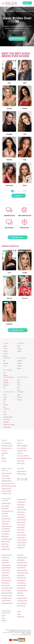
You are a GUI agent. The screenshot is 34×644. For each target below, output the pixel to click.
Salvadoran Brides (22, 570)
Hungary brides (21, 545)
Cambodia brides (22, 500)
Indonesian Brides (7, 555)
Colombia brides (6, 519)
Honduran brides (22, 543)
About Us (20, 443)
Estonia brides (21, 525)
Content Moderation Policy (24, 458)
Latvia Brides (5, 575)
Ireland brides (6, 558)
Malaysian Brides (6, 580)
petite (19, 346)
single (19, 395)
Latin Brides (5, 516)
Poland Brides (21, 560)
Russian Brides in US (7, 511)
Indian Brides (21, 548)
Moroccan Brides (6, 591)
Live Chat (4, 451)
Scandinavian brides (23, 573)
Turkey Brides (21, 596)
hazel (19, 390)
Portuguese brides (22, 563)
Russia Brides (5, 506)
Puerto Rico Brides (22, 565)
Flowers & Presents (7, 446)
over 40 (5, 351)
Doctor (4, 616)
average (19, 349)
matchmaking (7, 427)
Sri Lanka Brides (21, 585)
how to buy (6, 419)
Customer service (22, 451)
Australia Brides (6, 531)
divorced (19, 400)
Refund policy (21, 463)
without (5, 375)
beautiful (6, 383)
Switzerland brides (22, 591)
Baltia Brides (5, 536)
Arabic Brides (5, 524)
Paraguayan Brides (7, 603)
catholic (19, 363)
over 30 (5, 349)
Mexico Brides (6, 583)
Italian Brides (5, 563)
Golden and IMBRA (22, 446)
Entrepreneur (21, 617)
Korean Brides (6, 573)
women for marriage (9, 425)
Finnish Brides (21, 530)
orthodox (20, 361)
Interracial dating (6, 491)
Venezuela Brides (22, 603)
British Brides (5, 547)
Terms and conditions (23, 456)
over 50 (5, 354)
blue (18, 380)
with (4, 373)
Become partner (21, 471)
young (5, 346)
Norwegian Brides (7, 598)
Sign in (27, 3)
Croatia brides (21, 512)
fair (4, 402)
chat (5, 412)
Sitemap (4, 461)
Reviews (4, 458)
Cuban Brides (21, 515)
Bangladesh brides (7, 539)
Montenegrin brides (7, 588)
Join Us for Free (17, 39)
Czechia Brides (21, 517)
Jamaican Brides (6, 565)
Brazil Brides (5, 544)
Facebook (22, 479)
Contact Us (20, 453)
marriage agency (8, 417)
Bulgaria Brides (6, 549)
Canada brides (21, 502)
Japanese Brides (6, 568)
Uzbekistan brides (22, 601)
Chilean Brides (21, 505)
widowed (20, 397)
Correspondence (6, 443)
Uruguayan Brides (22, 598)
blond (5, 395)
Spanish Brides (21, 583)
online (5, 414)
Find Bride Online (6, 494)
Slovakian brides (22, 578)
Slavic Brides (5, 509)
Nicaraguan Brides (7, 596)
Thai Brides (20, 593)
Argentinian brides (7, 526)
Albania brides (6, 521)
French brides (21, 532)
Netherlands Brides (7, 593)
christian (19, 366)
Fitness (4, 618)
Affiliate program (22, 474)
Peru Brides (20, 555)
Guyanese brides (22, 540)
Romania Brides (21, 568)
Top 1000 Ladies (6, 478)
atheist (19, 368)
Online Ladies (5, 476)
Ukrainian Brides (6, 504)
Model (19, 614)
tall (4, 361)
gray (18, 388)
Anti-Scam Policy (21, 448)
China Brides (21, 507)
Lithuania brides (6, 578)
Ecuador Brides (21, 522)
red (4, 407)
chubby (19, 351)
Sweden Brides (21, 588)
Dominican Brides (22, 520)
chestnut (6, 405)
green (19, 383)
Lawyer (19, 612)
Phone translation (7, 448)
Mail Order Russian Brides (9, 486)
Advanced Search (7, 473)
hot (4, 388)
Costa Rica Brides (22, 510)
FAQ (3, 456)
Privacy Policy (21, 461)
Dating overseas (6, 489)
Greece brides (21, 538)
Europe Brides (21, 527)
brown (19, 385)
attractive (6, 385)
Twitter (26, 479)
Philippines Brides (22, 558)
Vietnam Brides (21, 606)
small (5, 366)
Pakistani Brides (6, 601)
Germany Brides (22, 535)
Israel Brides (5, 560)
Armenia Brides (6, 529)
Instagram (18, 479)
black (5, 400)
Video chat (5, 453)
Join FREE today (18, 237)
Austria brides (6, 534)
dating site (6, 422)
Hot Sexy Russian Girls (8, 483)
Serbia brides (21, 575)
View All (18, 196)
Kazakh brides (6, 570)
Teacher (4, 621)
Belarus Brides (6, 542)
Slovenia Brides (21, 580)
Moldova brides (6, 585)
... (21, 191)
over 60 (5, 356)
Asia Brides (5, 514)
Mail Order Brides (7, 481)
